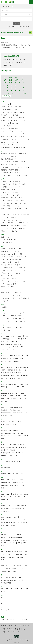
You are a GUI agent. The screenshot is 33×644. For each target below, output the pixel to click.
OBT (9, 506)
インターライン (20, 120)
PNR (24, 523)
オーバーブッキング (7, 148)
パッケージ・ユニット (8, 257)
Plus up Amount (11, 523)
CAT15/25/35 (24, 367)
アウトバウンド (16, 104)
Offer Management (19, 506)
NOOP (10, 497)
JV (20, 462)
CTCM (11, 62)
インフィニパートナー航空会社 (11, 128)
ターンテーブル (24, 215)
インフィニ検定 (6, 126)
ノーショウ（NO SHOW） (9, 240)
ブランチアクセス (20, 270)
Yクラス (8, 610)
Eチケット (4, 401)
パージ (27, 257)
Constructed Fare (22, 375)
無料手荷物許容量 (24, 298)
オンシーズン (15, 142)
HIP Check (4, 436)
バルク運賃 (19, 254)
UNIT (20, 580)
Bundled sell (17, 361)
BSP (22, 358)
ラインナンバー (6, 313)
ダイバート (5, 217)
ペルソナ (25, 281)
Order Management (17, 508)
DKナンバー (11, 387)
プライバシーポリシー (21, 626)
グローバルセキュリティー (9, 167)
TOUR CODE (14, 569)
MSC (3, 488)
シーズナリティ (6, 195)
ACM (26, 336)
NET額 (8, 494)
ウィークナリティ (7, 137)
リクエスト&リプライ (17, 316)
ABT (8, 336)
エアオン (13, 139)
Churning (18, 370)
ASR (3, 350)
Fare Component (18, 413)
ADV (3, 342)
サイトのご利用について (9, 629)
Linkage (4, 474)
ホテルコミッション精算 (9, 284)
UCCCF (8, 577)
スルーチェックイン (20, 203)
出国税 (24, 184)
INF (2, 450)
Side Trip (9, 552)
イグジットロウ (19, 118)
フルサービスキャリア (8, 268)
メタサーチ (5, 301)
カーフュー (5, 156)
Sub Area (12, 557)
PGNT (11, 60)
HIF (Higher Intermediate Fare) (10, 433)
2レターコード (11, 619)
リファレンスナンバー (21, 321)
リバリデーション (7, 321)
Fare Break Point (15, 410)
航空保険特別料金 (15, 170)
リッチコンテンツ (18, 318)
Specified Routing (17, 554)
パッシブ (20, 257)
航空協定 (4, 170)
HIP (22, 433)
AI (7, 342)
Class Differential (6, 373)
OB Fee (3, 506)
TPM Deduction (6, 571)
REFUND (4, 537)
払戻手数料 (5, 251)
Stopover (4, 557)
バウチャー (14, 251)
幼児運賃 (4, 307)
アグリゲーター (6, 110)
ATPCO (14, 350)
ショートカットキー (7, 190)
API (22, 347)
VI (11, 589)
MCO (3, 480)
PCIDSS (9, 517)
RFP (19, 543)
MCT (8, 480)
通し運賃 (13, 228)
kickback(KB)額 (6, 468)
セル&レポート (18, 206)
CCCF (3, 370)
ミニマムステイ (6, 298)
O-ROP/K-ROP (5, 511)
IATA (3, 445)
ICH (26, 447)
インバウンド (5, 123)
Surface (4, 560)
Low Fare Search (13, 474)
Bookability (4, 358)
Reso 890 (12, 543)
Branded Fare (14, 358)
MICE (22, 480)
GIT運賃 (19, 422)
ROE (3, 546)
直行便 (24, 226)
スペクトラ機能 (19, 200)
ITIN (24, 453)
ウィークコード (19, 134)
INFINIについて (15, 632)
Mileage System (6, 483)
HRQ (17, 62)
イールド (21, 131)
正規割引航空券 (6, 206)
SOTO (8, 554)
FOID (5, 60)
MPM (23, 485)
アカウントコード (7, 107)
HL (15, 436)
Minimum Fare (17, 483)
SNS (26, 552)
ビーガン (15, 262)
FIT (27, 413)
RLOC (5, 65)
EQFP (25, 396)
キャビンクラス (6, 162)
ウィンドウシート (7, 134)
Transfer (15, 571)
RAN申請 (4, 535)
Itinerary (4, 455)
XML (3, 604)
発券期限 (4, 249)
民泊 (15, 298)
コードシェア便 (6, 175)
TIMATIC (20, 566)
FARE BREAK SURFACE (17, 407)
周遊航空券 (16, 184)
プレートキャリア (7, 281)
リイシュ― (5, 316)
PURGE (13, 525)
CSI (2, 378)
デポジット (5, 228)
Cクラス (21, 378)
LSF (22, 474)
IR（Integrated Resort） (8, 453)
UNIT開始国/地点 (6, 583)
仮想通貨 (4, 154)
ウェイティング (19, 137)
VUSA (3, 592)
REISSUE (16, 540)
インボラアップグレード (9, 131)
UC (2, 577)
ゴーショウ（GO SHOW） (21, 175)
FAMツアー (5, 407)
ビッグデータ (5, 262)
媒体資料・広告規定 (7, 626)
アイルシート (5, 104)
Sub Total (20, 557)
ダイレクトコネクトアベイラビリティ (13, 220)
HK (11, 436)
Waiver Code (5, 598)
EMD (17, 393)
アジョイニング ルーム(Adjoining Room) (13, 112)
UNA (20, 577)
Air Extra (13, 342)
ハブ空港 (18, 249)
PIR (2, 523)
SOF (3, 554)
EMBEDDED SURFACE (7, 393)
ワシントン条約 (6, 327)
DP (18, 387)
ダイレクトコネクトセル (9, 223)
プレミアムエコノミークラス (10, 278)
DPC (23, 387)
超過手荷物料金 (15, 226)
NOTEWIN (18, 497)
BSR (9, 361)
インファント (16, 123)
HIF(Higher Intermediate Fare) (10, 430)
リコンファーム (6, 318)
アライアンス (17, 115)
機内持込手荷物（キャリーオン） (11, 159)
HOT (20, 436)
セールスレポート (7, 209)
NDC (3, 494)
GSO (14, 424)
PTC (8, 525)
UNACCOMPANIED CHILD (9, 580)
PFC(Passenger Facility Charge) (10, 520)
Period (15, 517)
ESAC (3, 398)
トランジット (15, 231)
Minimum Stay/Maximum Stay (10, 485)
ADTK (25, 339)
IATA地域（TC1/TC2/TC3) (9, 447)
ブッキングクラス (7, 270)
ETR (20, 398)
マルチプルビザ (6, 295)
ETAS (14, 398)
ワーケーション (6, 330)
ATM (8, 350)
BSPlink (3, 361)
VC (2, 589)
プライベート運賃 (7, 276)
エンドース (5, 142)
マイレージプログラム (15, 293)
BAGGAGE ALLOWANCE (16, 356)
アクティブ (18, 107)
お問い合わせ (21, 629)
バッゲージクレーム (7, 254)
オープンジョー (20, 148)
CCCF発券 (10, 370)
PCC (3, 517)
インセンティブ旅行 (7, 120)
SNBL (20, 552)
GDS (8, 422)
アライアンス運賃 (7, 118)
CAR (16, 367)
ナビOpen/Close (31, 2)
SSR (11, 65)
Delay (27, 384)
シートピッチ (17, 195)
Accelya (20, 336)
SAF (3, 552)
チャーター (5, 226)
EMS (23, 393)
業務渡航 (16, 162)
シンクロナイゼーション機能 (10, 192)
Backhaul (4, 356)
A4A (3, 336)
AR (27, 347)
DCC (21, 384)
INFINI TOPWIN (10, 450)
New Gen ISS (24, 494)
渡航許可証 (22, 228)
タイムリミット (6, 215)
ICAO (21, 447)
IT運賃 (11, 455)
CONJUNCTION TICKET (8, 375)
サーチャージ (16, 181)
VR (27, 589)
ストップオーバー (7, 200)
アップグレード (6, 115)
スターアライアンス (16, 198)
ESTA (9, 398)
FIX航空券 (4, 415)
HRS (22, 62)
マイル (3, 293)
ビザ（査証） (5, 259)
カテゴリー (13, 154)
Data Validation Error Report (9, 384)
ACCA (13, 336)
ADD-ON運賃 (5, 339)
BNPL (27, 356)
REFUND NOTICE (6, 540)
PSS (3, 525)
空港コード (24, 162)
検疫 (28, 167)
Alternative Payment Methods (10, 347)
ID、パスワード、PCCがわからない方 (19, 27)
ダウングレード (23, 223)
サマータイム (5, 181)
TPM (22, 569)
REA (10, 535)
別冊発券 (17, 281)
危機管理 (13, 156)
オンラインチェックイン (9, 145)
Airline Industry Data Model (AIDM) (11, 344)
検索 (27, 2)
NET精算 (15, 494)
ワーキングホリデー (19, 327)
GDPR (3, 422)
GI (13, 422)
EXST (25, 398)
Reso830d (4, 543)
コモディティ (16, 173)
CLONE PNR (17, 373)
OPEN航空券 (5, 508)
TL (2, 569)
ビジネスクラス (16, 259)
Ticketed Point (11, 566)
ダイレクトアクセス (16, 217)
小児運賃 (4, 187)
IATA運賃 (21, 445)
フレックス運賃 (22, 268)
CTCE (5, 62)
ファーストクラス (7, 265)
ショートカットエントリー (17, 187)
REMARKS (24, 540)
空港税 (3, 165)
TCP (3, 566)
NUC (24, 497)
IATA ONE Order (11, 445)
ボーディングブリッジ (8, 287)
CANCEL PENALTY (7, 367)
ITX (16, 455)
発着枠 (11, 249)
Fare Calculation (6, 413)
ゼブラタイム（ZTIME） (22, 209)
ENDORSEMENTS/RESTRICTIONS (11, 396)
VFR (7, 589)
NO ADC (4, 497)
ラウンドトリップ (18, 313)
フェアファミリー (20, 265)
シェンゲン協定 (6, 184)
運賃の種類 (5, 139)
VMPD (16, 589)
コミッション (5, 173)
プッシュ (17, 273)
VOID (22, 589)
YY (2, 610)
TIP (26, 566)
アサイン (16, 110)
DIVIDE (3, 387)
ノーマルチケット (7, 243)
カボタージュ (22, 154)
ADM (13, 339)
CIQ (25, 370)
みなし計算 (16, 295)
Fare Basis (4, 410)
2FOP (3, 619)
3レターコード (23, 619)
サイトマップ (5, 632)
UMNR (14, 577)
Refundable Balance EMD (16, 537)
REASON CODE (18, 535)
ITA (19, 453)
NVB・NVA (5, 500)
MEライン (15, 480)
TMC (7, 569)
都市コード (5, 231)
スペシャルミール (20, 60)
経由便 (22, 167)
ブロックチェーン (7, 273)
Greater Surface (6, 424)
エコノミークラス (24, 139)
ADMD (18, 339)
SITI (15, 552)
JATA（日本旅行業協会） (9, 462)
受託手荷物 (5, 198)
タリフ (15, 215)
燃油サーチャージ (7, 237)
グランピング (12, 165)
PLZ (19, 523)
